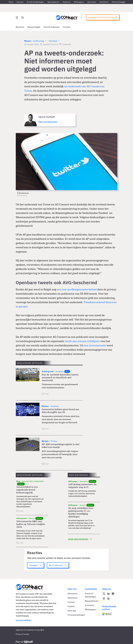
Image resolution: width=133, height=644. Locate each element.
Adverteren (104, 2)
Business (20, 27)
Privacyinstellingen (76, 615)
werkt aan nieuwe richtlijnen (82, 341)
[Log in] (81, 18)
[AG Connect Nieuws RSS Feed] (108, 599)
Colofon (71, 606)
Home (11, 2)
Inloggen (122, 2)
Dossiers (20, 2)
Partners (115, 2)
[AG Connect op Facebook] (104, 599)
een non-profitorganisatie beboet (77, 289)
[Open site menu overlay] (17, 18)
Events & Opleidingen (35, 2)
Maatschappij (34, 27)
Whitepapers (79, 2)
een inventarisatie (95, 345)
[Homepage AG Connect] (66, 18)
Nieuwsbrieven (53, 2)
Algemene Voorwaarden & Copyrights (30, 630)
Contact (71, 602)
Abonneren (92, 2)
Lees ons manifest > (24, 620)
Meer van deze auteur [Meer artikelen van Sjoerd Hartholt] (48, 122)
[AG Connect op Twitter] (104, 594)
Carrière (67, 27)
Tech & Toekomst (52, 27)
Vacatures (66, 2)
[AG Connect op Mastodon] (113, 594)
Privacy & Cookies (22, 634)
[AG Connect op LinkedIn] (108, 594)
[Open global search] (23, 18)
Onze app (72, 611)
